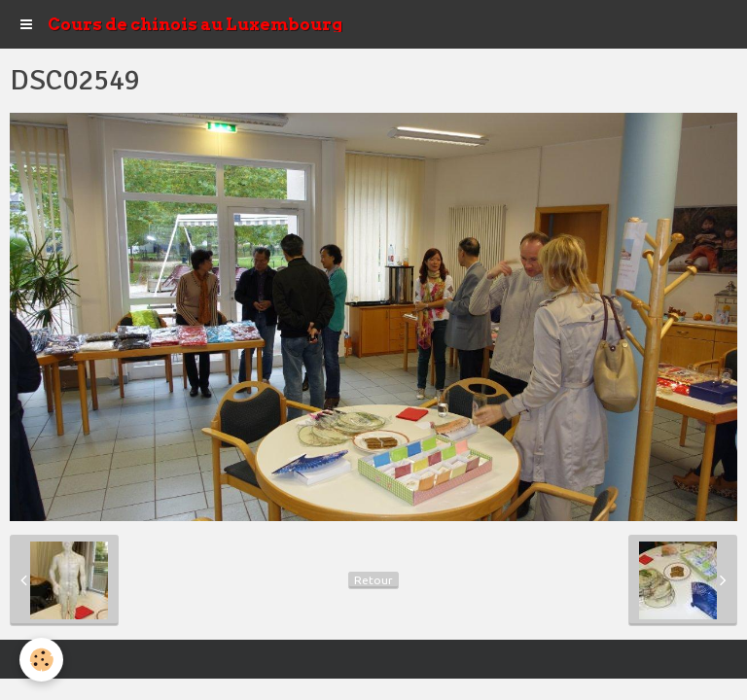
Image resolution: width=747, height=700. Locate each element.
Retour (373, 580)
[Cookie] (41, 660)
